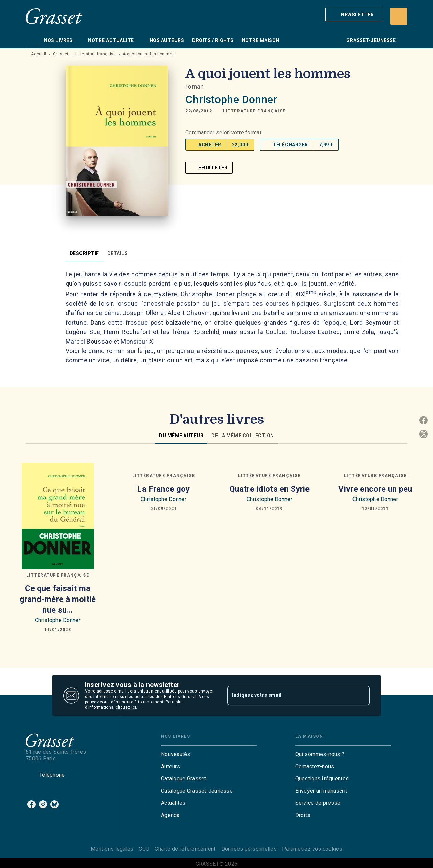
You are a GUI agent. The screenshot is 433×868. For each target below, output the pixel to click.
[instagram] (43, 804)
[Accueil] (54, 16)
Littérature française (96, 54)
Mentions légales (112, 849)
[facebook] (31, 804)
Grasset (61, 54)
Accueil (39, 54)
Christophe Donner (231, 99)
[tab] (33, 40)
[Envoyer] (362, 696)
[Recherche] (399, 16)
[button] (354, 15)
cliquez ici (126, 707)
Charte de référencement (185, 849)
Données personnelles (249, 849)
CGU (144, 849)
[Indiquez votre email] (290, 696)
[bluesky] (54, 804)
